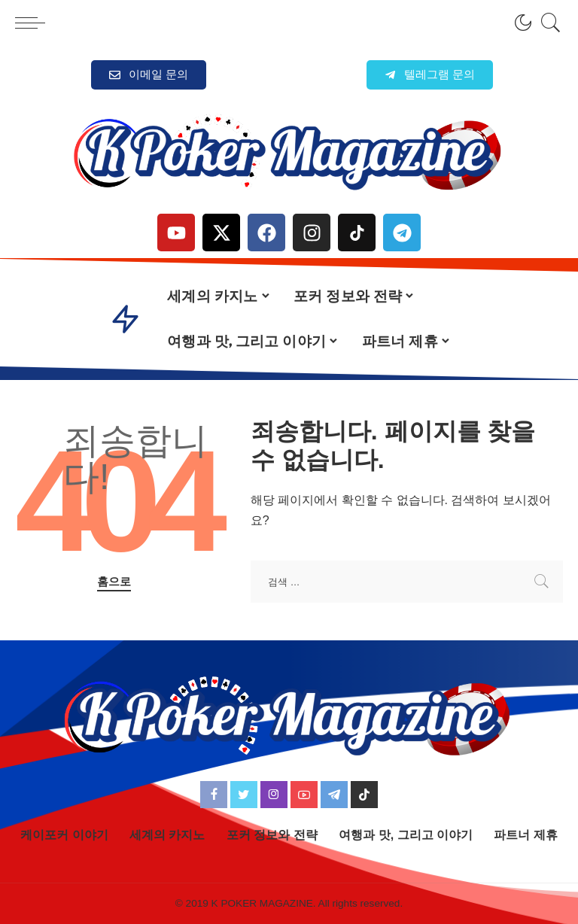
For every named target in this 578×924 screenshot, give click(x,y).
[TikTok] (364, 795)
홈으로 (114, 582)
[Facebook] (214, 795)
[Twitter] (244, 795)
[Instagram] (274, 795)
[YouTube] (304, 795)
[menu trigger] (34, 23)
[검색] (547, 23)
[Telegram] (334, 795)
